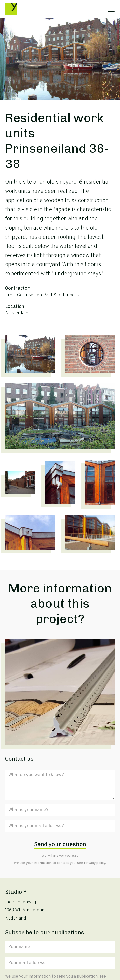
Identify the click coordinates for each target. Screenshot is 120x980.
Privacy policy (95, 863)
